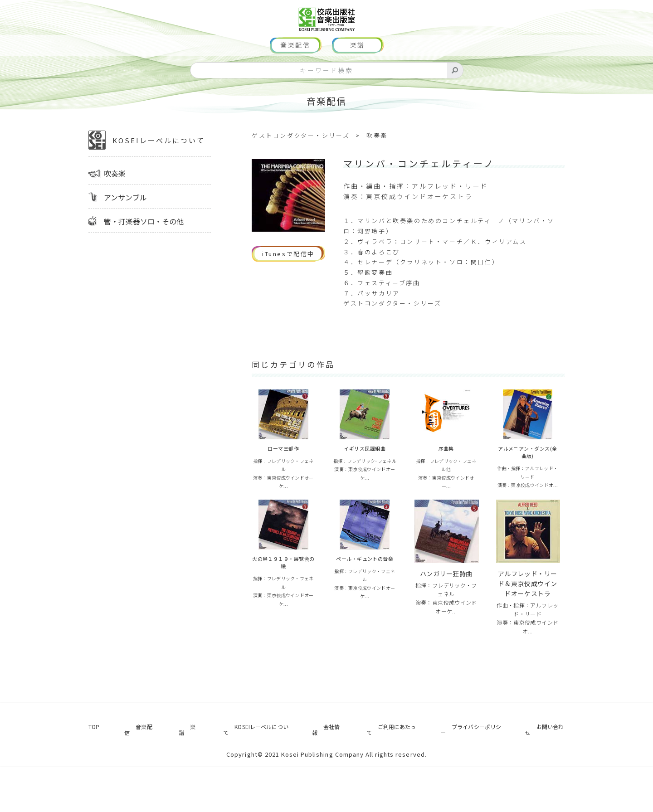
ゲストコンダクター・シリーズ (301, 163)
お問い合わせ (550, 778)
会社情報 (319, 778)
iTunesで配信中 (288, 281)
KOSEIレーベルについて (147, 167)
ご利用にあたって (383, 778)
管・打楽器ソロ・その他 (144, 248)
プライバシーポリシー (471, 778)
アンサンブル (125, 224)
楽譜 (358, 73)
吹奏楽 (115, 200)
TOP (88, 778)
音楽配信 (295, 73)
